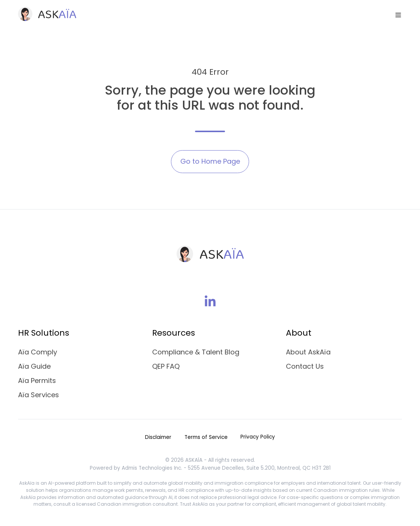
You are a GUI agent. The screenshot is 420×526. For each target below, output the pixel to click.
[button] (398, 15)
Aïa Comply (38, 352)
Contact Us (305, 366)
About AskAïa (308, 352)
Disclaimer (158, 437)
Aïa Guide (34, 366)
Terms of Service (206, 437)
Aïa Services (39, 395)
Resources (174, 333)
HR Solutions (44, 333)
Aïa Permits (37, 381)
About (299, 333)
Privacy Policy (258, 437)
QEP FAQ (166, 366)
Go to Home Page (210, 161)
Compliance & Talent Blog (196, 352)
